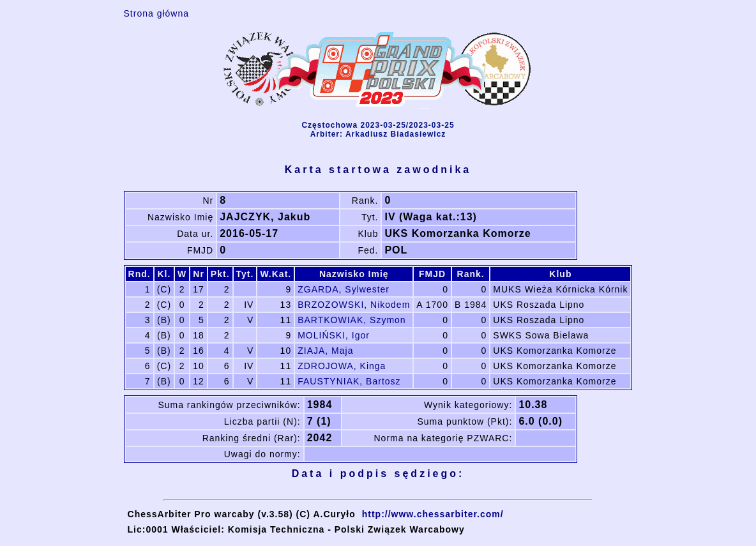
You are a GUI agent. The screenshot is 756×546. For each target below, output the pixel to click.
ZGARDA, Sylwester (344, 289)
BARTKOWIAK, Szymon (352, 320)
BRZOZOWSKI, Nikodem (354, 305)
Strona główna (157, 13)
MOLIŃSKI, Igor (334, 335)
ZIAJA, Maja (325, 351)
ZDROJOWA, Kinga (342, 366)
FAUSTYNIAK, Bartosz (349, 381)
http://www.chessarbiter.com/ (433, 514)
